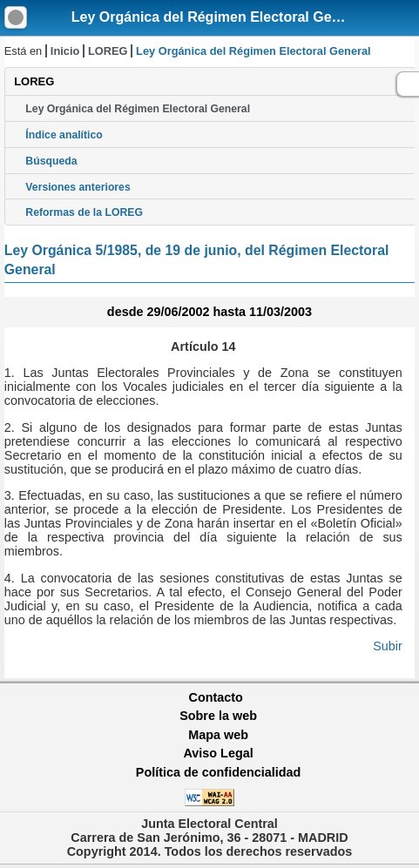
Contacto (216, 697)
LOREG (108, 51)
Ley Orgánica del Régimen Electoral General (218, 17)
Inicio (65, 51)
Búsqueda (51, 161)
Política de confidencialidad (219, 772)
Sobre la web (218, 716)
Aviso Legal (218, 753)
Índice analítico (64, 135)
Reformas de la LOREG (84, 212)
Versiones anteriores (78, 187)
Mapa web (218, 735)
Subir (388, 646)
